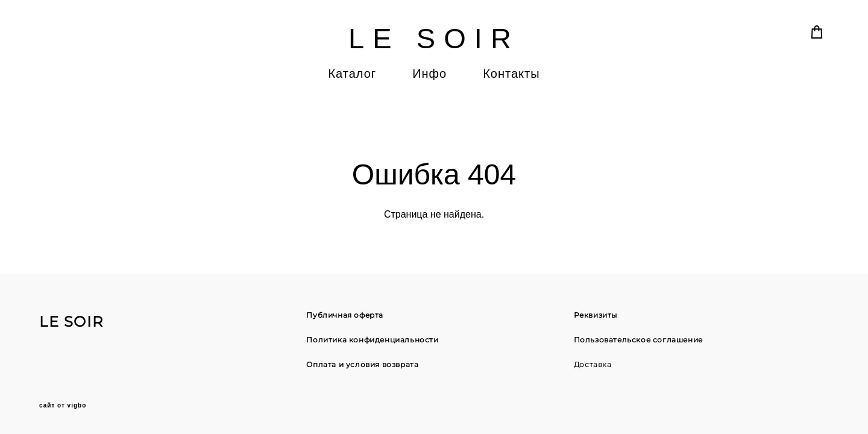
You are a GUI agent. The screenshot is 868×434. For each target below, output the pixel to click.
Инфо (429, 74)
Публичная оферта (345, 315)
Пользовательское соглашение (638, 340)
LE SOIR (434, 38)
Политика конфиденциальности (372, 340)
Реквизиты (596, 315)
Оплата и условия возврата (362, 364)
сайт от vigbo (63, 406)
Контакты (511, 74)
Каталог (352, 74)
